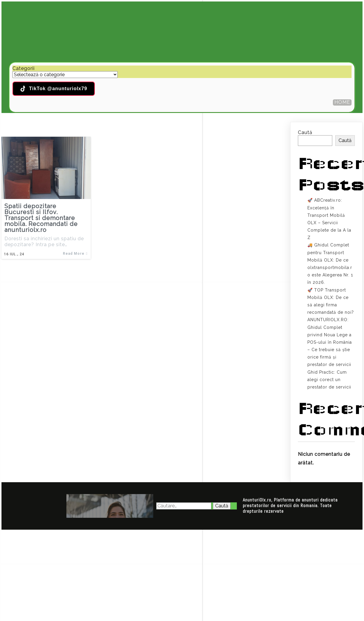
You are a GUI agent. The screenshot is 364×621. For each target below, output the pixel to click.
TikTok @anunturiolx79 (54, 89)
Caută (305, 132)
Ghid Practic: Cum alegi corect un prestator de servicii (329, 380)
